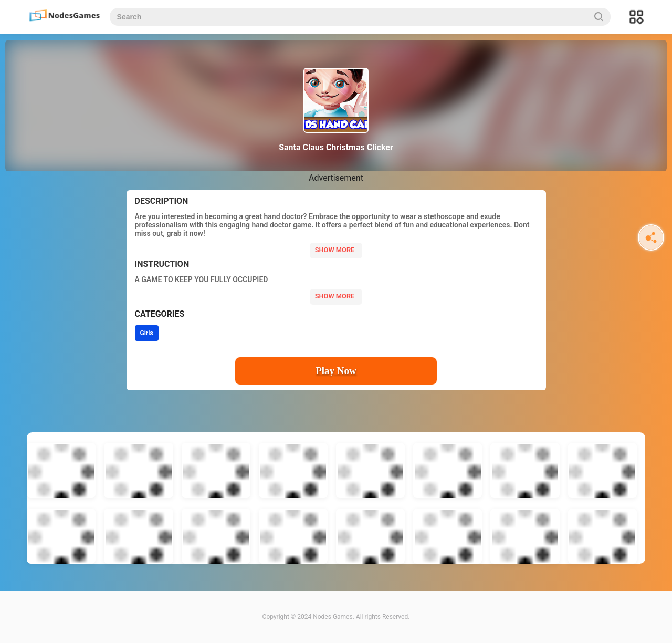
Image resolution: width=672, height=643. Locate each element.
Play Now (336, 371)
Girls (147, 333)
